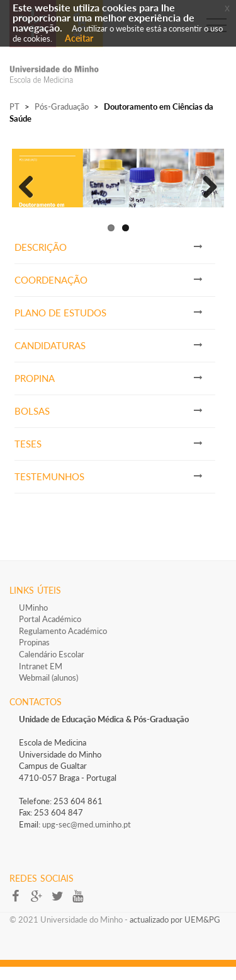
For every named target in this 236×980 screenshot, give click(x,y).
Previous (31, 190)
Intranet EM (41, 679)
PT (14, 107)
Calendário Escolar (52, 667)
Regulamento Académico (63, 643)
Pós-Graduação (62, 107)
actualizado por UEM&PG (175, 932)
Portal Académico (50, 631)
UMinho (33, 620)
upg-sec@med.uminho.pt (87, 837)
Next (205, 190)
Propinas (34, 655)
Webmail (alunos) (48, 690)
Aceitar (79, 38)
